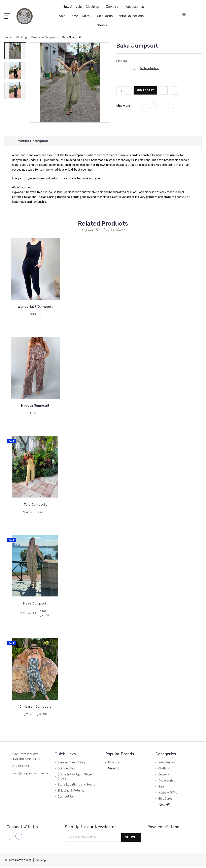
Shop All (103, 25)
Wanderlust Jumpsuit (35, 308)
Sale (62, 16)
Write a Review (153, 68)
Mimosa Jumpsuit (35, 406)
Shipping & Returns (71, 791)
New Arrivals (72, 7)
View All (114, 769)
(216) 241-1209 (21, 766)
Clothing (94, 7)
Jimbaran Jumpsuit (35, 707)
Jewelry (114, 7)
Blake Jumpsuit (35, 604)
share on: (123, 106)
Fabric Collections (132, 16)
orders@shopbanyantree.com (30, 774)
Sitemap (41, 861)
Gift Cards (105, 16)
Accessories (136, 7)
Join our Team (67, 769)
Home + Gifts (81, 16)
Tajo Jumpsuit (35, 505)
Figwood (114, 763)
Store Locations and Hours (76, 785)
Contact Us (66, 797)
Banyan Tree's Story (72, 763)
